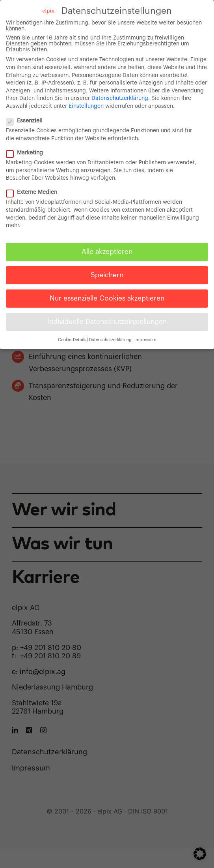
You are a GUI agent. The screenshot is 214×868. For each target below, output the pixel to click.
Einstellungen (86, 106)
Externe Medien (35, 193)
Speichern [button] (107, 275)
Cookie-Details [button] (72, 339)
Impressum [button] (145, 339)
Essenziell (28, 121)
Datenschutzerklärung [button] (110, 339)
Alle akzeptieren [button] (107, 251)
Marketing (28, 153)
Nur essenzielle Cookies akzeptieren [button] (107, 298)
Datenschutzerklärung (120, 98)
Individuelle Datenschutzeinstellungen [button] (107, 322)
